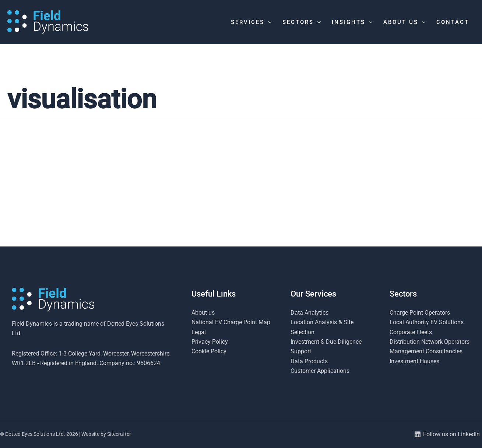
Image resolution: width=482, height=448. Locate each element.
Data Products (309, 361)
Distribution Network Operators (430, 342)
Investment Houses (414, 361)
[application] (268, 22)
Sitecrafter (119, 434)
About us (203, 313)
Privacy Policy (210, 342)
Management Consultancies (426, 351)
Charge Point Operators (420, 313)
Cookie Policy (209, 351)
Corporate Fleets (411, 332)
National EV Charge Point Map (231, 322)
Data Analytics (309, 313)
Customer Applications (320, 371)
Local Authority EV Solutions (427, 322)
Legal (199, 332)
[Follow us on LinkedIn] (447, 434)
